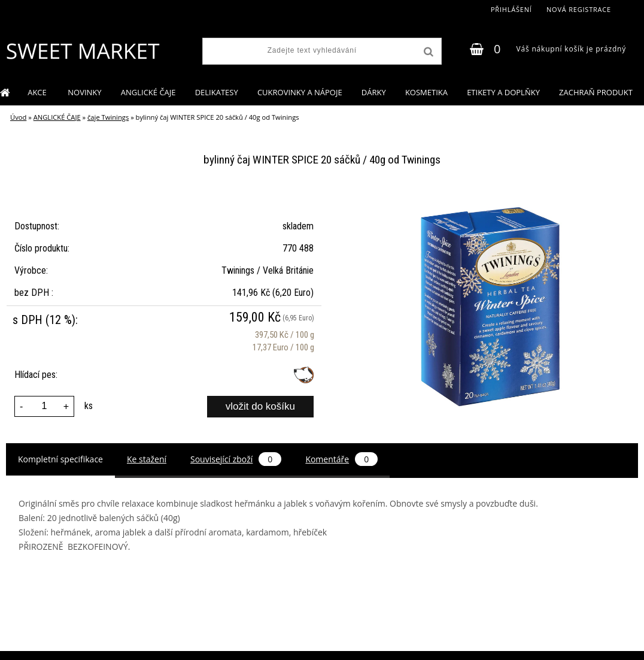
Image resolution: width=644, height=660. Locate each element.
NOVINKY (84, 92)
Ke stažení (147, 459)
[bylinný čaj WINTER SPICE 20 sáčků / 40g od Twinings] (491, 198)
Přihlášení (511, 9)
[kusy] (44, 406)
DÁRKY (374, 92)
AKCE (38, 92)
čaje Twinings (108, 117)
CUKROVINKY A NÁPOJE (300, 92)
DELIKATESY (217, 92)
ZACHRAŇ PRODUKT (596, 92)
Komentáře (341, 459)
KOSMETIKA (426, 92)
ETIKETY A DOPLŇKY (503, 92)
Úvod (18, 117)
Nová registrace (579, 9)
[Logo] (82, 51)
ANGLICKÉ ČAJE (148, 92)
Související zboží (236, 459)
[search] (427, 52)
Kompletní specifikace (60, 459)
